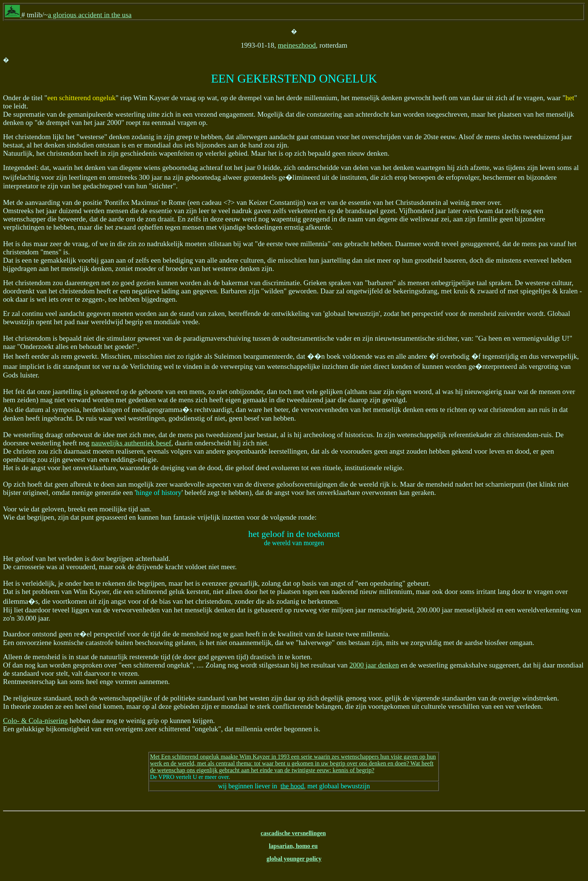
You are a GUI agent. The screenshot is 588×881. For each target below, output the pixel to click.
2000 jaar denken (374, 665)
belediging (178, 260)
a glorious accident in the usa (90, 15)
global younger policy (294, 859)
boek (334, 356)
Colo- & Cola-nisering (35, 721)
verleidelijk (38, 583)
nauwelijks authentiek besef (131, 443)
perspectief (427, 313)
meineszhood (297, 45)
